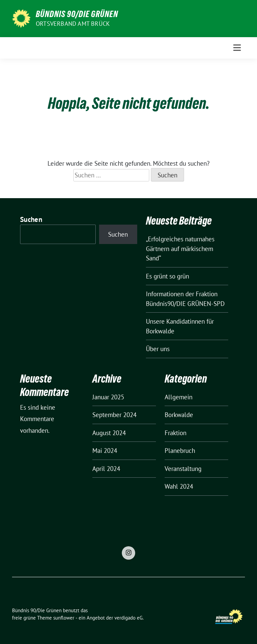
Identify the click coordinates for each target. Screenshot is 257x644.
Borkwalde (179, 415)
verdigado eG (128, 618)
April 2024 (106, 469)
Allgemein (179, 397)
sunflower (64, 618)
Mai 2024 (105, 451)
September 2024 (114, 415)
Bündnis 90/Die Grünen (77, 14)
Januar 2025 (108, 397)
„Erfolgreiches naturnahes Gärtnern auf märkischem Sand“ (180, 249)
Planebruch (180, 451)
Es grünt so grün (167, 276)
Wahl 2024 (179, 486)
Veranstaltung (183, 469)
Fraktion (176, 433)
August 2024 (109, 433)
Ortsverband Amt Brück (73, 24)
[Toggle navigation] (237, 48)
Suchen (31, 219)
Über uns (158, 349)
